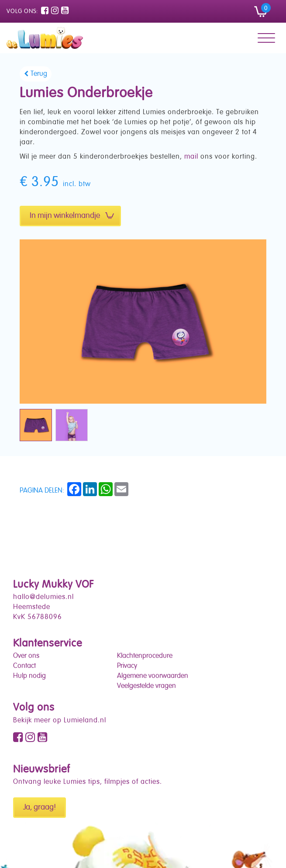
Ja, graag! (40, 807)
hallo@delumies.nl (43, 597)
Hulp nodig (29, 676)
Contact (24, 666)
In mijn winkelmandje (72, 216)
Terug (39, 74)
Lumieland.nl (85, 721)
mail (191, 157)
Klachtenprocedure (145, 656)
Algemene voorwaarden (153, 676)
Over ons (26, 656)
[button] (265, 11)
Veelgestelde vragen (146, 686)
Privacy (127, 666)
